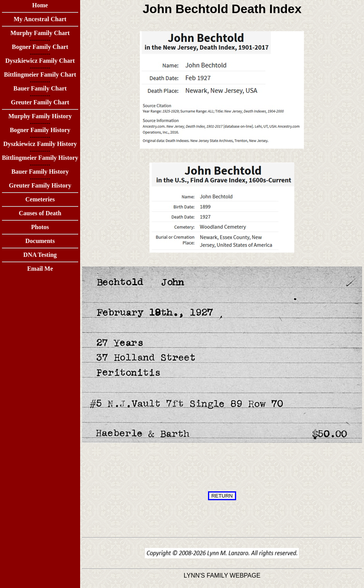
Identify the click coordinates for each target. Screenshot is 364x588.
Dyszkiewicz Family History (40, 144)
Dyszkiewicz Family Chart (40, 61)
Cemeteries (40, 199)
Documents (40, 241)
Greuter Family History (40, 185)
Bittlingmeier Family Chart (40, 75)
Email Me (40, 269)
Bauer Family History (40, 172)
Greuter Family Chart (40, 102)
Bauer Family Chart (40, 88)
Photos (40, 227)
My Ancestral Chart (40, 19)
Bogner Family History (40, 130)
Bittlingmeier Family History (40, 158)
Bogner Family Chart (40, 47)
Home (40, 5)
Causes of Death (40, 213)
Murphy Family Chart (40, 33)
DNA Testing (40, 255)
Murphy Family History (40, 116)
